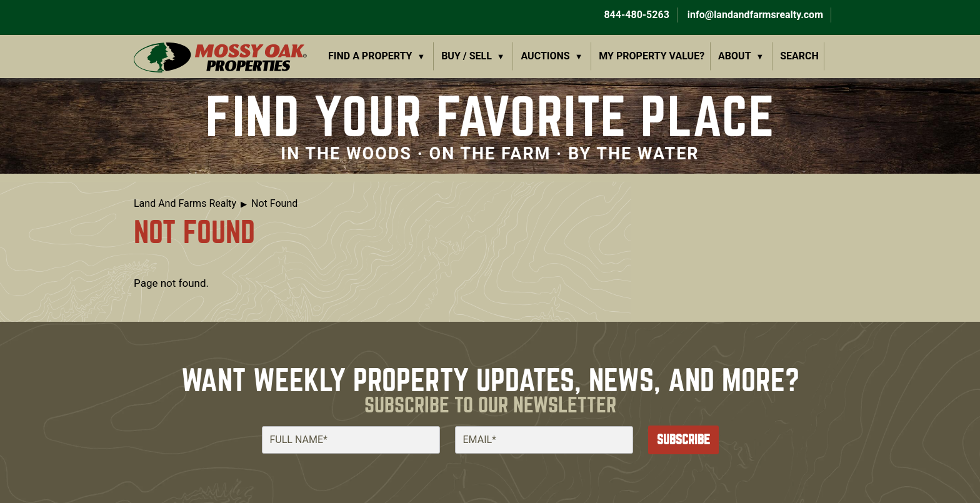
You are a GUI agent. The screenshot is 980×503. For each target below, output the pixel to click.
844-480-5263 (635, 15)
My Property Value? (652, 56)
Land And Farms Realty (185, 203)
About (734, 56)
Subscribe (683, 440)
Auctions (546, 56)
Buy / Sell (467, 56)
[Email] (544, 440)
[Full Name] (351, 440)
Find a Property (370, 56)
